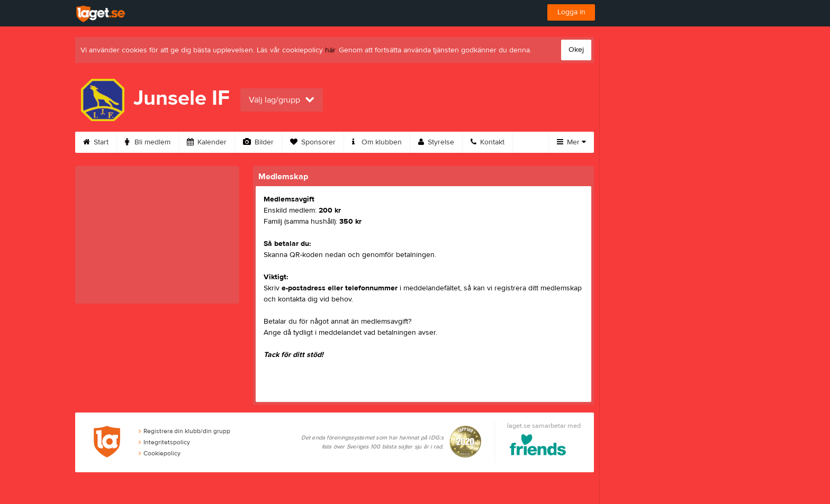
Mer (571, 142)
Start (96, 142)
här (330, 50)
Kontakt (488, 142)
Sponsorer (313, 142)
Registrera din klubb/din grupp (184, 431)
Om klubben (377, 142)
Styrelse (436, 142)
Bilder (258, 142)
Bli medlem (148, 142)
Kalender (207, 142)
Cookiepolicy (160, 453)
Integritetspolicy (164, 442)
